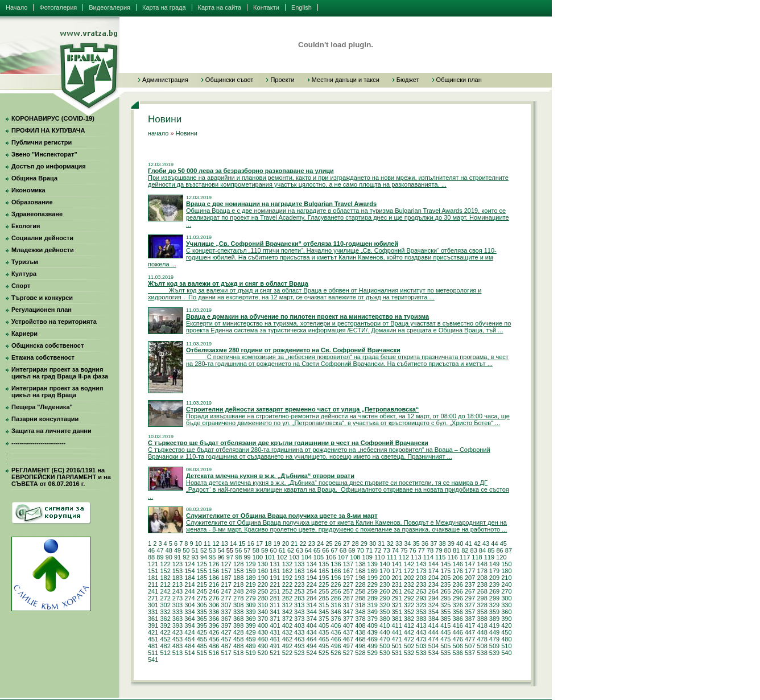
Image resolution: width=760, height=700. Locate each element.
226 (336, 584)
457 (226, 639)
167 (348, 571)
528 (360, 653)
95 (212, 557)
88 (151, 557)
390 (506, 619)
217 (226, 584)
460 (263, 639)
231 (396, 584)
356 (458, 612)
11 (207, 543)
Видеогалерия (110, 7)
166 (336, 571)
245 (202, 591)
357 (470, 612)
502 (409, 646)
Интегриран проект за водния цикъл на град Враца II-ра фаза (60, 373)
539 (494, 653)
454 (189, 639)
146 (458, 564)
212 (165, 584)
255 (324, 591)
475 (445, 639)
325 (445, 605)
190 (263, 578)
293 (421, 598)
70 (360, 550)
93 (195, 557)
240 (506, 584)
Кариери (24, 333)
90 (169, 557)
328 (482, 605)
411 (396, 625)
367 (226, 619)
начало (158, 133)
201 (396, 578)
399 (250, 625)
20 (286, 543)
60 (273, 550)
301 (153, 605)
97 (230, 557)
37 (433, 543)
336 (214, 612)
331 (153, 612)
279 (250, 598)
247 (226, 591)
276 (214, 598)
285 (324, 598)
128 (238, 564)
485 (202, 646)
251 (275, 591)
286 (336, 598)
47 (160, 550)
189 (250, 578)
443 (421, 632)
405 (324, 625)
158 (238, 571)
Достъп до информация (49, 166)
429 (250, 632)
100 (258, 557)
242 (165, 591)
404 (311, 625)
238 (482, 584)
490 (263, 646)
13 (225, 543)
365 (202, 619)
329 (494, 605)
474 (433, 639)
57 (247, 550)
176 (458, 571)
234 (433, 584)
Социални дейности (42, 238)
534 (433, 653)
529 (373, 653)
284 (311, 598)
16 (251, 543)
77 (422, 550)
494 (311, 646)
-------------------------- (38, 443)
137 (348, 564)
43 (486, 543)
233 (421, 584)
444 (433, 632)
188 (238, 578)
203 (421, 578)
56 (238, 550)
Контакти (266, 7)
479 (494, 639)
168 (360, 571)
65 (317, 550)
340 (263, 612)
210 (506, 578)
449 (494, 632)
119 (489, 557)
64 (308, 550)
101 (270, 557)
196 (336, 578)
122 (165, 564)
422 (165, 632)
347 (348, 612)
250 (263, 591)
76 (412, 550)
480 (506, 639)
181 (153, 578)
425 (202, 632)
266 (458, 591)
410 (385, 625)
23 (312, 543)
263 (421, 591)
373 (299, 619)
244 (189, 591)
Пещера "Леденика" (42, 407)
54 (221, 550)
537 (470, 653)
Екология (26, 226)
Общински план (459, 80)
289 (373, 598)
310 (263, 605)
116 (453, 557)
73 (386, 550)
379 (373, 619)
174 (433, 571)
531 (396, 653)
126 (214, 564)
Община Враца (34, 178)
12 (216, 543)
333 (177, 612)
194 (311, 578)
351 (396, 612)
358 (482, 612)
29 (364, 543)
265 (445, 591)
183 (177, 578)
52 (204, 550)
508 (482, 646)
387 (470, 619)
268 (482, 591)
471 (396, 639)
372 (287, 619)
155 (202, 571)
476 (458, 639)
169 (373, 571)
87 (509, 550)
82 (465, 550)
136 (336, 564)
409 (373, 625)
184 (189, 578)
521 (275, 653)
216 (214, 584)
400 (263, 625)
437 (348, 632)
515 (202, 653)
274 (189, 598)
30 (373, 543)
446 (458, 632)
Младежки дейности (43, 250)
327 (470, 605)
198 (360, 578)
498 (360, 646)
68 (343, 550)
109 (367, 557)
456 (214, 639)
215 (202, 584)
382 (409, 619)
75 (404, 550)
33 (399, 543)
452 (165, 639)
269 (494, 591)
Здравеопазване (37, 214)
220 (263, 584)
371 (275, 619)
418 (482, 625)
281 (275, 598)
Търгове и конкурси (42, 298)
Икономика (28, 190)
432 (287, 632)
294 (433, 598)
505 (445, 646)
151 (153, 571)
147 (470, 564)
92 (186, 557)
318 (360, 605)
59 (265, 550)
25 (329, 543)
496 (336, 646)
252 (287, 591)
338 (238, 612)
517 (226, 653)
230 (385, 584)
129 (250, 564)
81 (456, 550)
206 (458, 578)
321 (396, 605)
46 (151, 550)
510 (506, 646)
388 (482, 619)
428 (238, 632)
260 (385, 591)
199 (373, 578)
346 (336, 612)
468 (360, 639)
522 (287, 653)
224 (311, 584)
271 (153, 598)
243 (177, 591)
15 (242, 543)
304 (189, 605)
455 (202, 639)
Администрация (165, 80)
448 (482, 632)
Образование (32, 202)
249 (250, 591)
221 (275, 584)
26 (338, 543)
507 (470, 646)
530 (385, 653)
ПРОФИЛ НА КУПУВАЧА (48, 130)
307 (226, 605)
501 (396, 646)
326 (458, 605)
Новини (187, 133)
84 (482, 550)
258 (360, 591)
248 (238, 591)
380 (385, 619)
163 (299, 571)
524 (311, 653)
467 (348, 639)
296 (458, 598)
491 (275, 646)
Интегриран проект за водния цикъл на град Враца (57, 392)
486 (214, 646)
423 (177, 632)
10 (199, 543)
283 (299, 598)
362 (165, 619)
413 (421, 625)
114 (428, 557)
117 (465, 557)
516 (214, 653)
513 (177, 653)
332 (165, 612)
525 (324, 653)
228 (360, 584)
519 (250, 653)
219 (250, 584)
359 (494, 612)
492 (287, 646)
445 (445, 632)
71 (369, 550)
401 (275, 625)
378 (360, 619)
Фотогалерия (58, 7)
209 (494, 578)
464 (311, 639)
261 (396, 591)
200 (385, 578)
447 (470, 632)
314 (311, 605)
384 (433, 619)
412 (409, 625)
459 (250, 639)
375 (324, 619)
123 (177, 564)
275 (202, 598)
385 (445, 619)
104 (306, 557)
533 (421, 653)
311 (275, 605)
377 (348, 619)
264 (433, 591)
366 (214, 619)
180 (506, 571)
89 (160, 557)
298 (482, 598)
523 (299, 653)
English (301, 7)
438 (360, 632)
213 (177, 584)
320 (385, 605)
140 (385, 564)
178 (482, 571)
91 (177, 557)
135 (324, 564)
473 (421, 639)
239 (494, 584)
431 (275, 632)
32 (390, 543)
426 (214, 632)
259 (373, 591)
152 (165, 571)
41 (468, 543)
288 (360, 598)
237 (470, 584)
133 (299, 564)
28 (355, 543)
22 (303, 543)
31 (381, 543)
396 (214, 625)
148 (482, 564)
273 (177, 598)
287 (348, 598)
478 (482, 639)
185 (202, 578)
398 (238, 625)
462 (287, 639)
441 (396, 632)
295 (445, 598)
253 (299, 591)
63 (299, 550)
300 (506, 598)
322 (409, 605)
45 (503, 543)
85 (491, 550)
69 (352, 550)
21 (294, 543)
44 (494, 543)
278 (238, 598)
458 (238, 639)
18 (268, 543)
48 (169, 550)
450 (506, 632)
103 (294, 557)
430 (263, 632)
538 (482, 653)
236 (458, 584)
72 (378, 550)
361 (153, 619)
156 (214, 571)
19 (277, 543)
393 (177, 625)
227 (348, 584)
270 (506, 591)
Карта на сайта (220, 7)
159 (250, 571)
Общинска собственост (48, 345)
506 (458, 646)
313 (299, 605)
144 (433, 564)
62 (291, 550)
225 (324, 584)
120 (501, 557)
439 (373, 632)
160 (263, 571)
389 (494, 619)
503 (421, 646)
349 (373, 612)
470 (385, 639)
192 (287, 578)
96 (221, 557)
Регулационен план (42, 310)
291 (396, 598)
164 (311, 571)
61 (282, 550)
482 (165, 646)
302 (165, 605)
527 (348, 653)
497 (348, 646)
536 (458, 653)
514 (189, 653)
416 (458, 625)
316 (336, 605)
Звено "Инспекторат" (44, 154)
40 (460, 543)
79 (439, 550)
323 (421, 605)
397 (226, 625)
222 (287, 584)
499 (373, 646)
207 (470, 578)
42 (477, 543)
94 (204, 557)
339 (250, 612)
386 (458, 619)
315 (324, 605)
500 (385, 646)
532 (409, 653)
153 (177, 571)
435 (324, 632)
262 (409, 591)
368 (238, 619)
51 (195, 550)
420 (506, 625)
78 (430, 550)
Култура (24, 274)
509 (494, 646)
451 (153, 639)
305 (202, 605)
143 (421, 564)
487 (226, 646)
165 (324, 571)
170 (385, 571)
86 (499, 550)
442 (409, 632)
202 (409, 578)
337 (226, 612)
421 (153, 632)
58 (256, 550)
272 (165, 598)
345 (324, 612)
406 (336, 625)
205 (445, 578)
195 (324, 578)
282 (287, 598)
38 (442, 543)
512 (165, 653)
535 (445, 653)
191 (275, 578)
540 (506, 653)
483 (177, 646)
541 (153, 660)
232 (409, 584)
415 (445, 625)
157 (226, 571)
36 (425, 543)
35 (416, 543)
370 (263, 619)
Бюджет (408, 80)
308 (238, 605)
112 (404, 557)
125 (202, 564)
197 (348, 578)
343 (299, 612)
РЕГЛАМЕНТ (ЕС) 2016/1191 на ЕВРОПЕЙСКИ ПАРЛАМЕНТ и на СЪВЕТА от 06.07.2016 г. (61, 477)
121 (153, 564)
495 (324, 646)
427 (226, 632)
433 (299, 632)
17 (259, 543)
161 (275, 571)
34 (407, 543)
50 (186, 550)
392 (165, 625)
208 (482, 578)
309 (250, 605)
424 (189, 632)
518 (238, 653)
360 (506, 612)
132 (287, 564)
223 (299, 584)
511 (153, 653)
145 (445, 564)
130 (263, 564)
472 (409, 639)
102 (282, 557)
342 (287, 612)
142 (409, 564)
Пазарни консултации (45, 419)
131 (275, 564)
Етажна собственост (43, 357)
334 (189, 612)
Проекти (282, 80)
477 (470, 639)
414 (433, 625)
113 (416, 557)
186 (214, 578)
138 (360, 564)
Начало (16, 7)
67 (334, 550)
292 (409, 598)
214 (189, 584)
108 (355, 557)
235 (445, 584)
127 (226, 564)
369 (250, 619)
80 (448, 550)
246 (214, 591)
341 (275, 612)
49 (177, 550)
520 (263, 653)
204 (433, 578)
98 (238, 557)
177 (470, 571)
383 (421, 619)
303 (177, 605)
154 (189, 571)
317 (348, 605)
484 (189, 646)
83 (474, 550)
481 (153, 646)
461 (275, 639)
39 (451, 543)
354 (433, 612)
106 (331, 557)
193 (299, 578)
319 (373, 605)
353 (421, 612)
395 (202, 625)
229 (373, 584)
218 (238, 584)
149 (494, 564)
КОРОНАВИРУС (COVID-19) (53, 118)
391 (153, 625)
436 (336, 632)
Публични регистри (42, 142)
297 (470, 598)
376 (336, 619)
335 (202, 612)
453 (177, 639)
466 (336, 639)
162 (287, 571)
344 (311, 612)
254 (311, 591)
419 (494, 625)
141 (396, 564)
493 (299, 646)
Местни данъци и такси (346, 80)
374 (311, 619)
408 (360, 625)
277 (226, 598)
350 (385, 612)
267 (470, 591)
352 (409, 612)
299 (494, 598)
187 (226, 578)
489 (250, 646)
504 (433, 646)
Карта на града (164, 7)
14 (233, 543)
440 (385, 632)
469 (373, 639)
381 (396, 619)
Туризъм (25, 262)
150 (506, 564)
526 (336, 653)
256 (336, 591)
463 (299, 639)
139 (373, 564)
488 (238, 646)
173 (421, 571)
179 (494, 571)
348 (360, 612)
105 (319, 557)
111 (391, 557)
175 (445, 571)
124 (189, 564)
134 (311, 564)
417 (470, 625)
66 (325, 550)
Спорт (21, 286)
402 (287, 625)
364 (189, 619)
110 (379, 557)
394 (189, 625)
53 (212, 550)
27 (346, 543)
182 (165, 578)
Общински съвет (230, 80)
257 (348, 591)
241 (153, 591)
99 (247, 557)
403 (299, 625)
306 (214, 605)
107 (343, 557)
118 (477, 557)
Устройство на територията (54, 322)
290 (385, 598)
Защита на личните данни (51, 431)
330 (506, 605)
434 (311, 632)
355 (445, 612)
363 (177, 619)
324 (433, 605)
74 (395, 550)
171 (396, 571)
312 (287, 605)
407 (348, 625)
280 (263, 598)
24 (320, 543)
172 (409, 571)
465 (324, 639)
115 (440, 557)
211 (153, 584)
